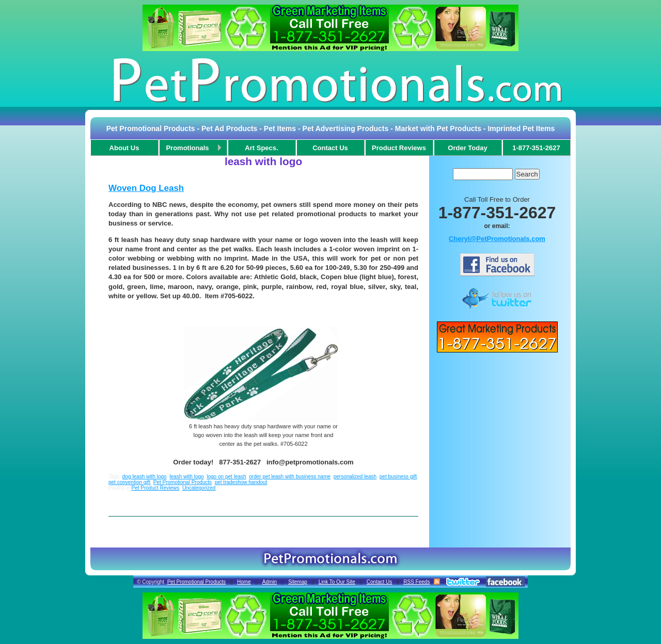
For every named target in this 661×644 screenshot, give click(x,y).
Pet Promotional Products (183, 482)
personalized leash (355, 477)
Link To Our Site (337, 582)
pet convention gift (129, 482)
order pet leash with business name (290, 477)
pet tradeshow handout (241, 482)
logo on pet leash (226, 477)
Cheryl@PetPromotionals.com (497, 239)
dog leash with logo (145, 477)
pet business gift (398, 477)
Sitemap (298, 582)
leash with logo (186, 477)
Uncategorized (199, 488)
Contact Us (379, 582)
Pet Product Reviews (155, 488)
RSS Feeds (416, 582)
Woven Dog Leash (146, 188)
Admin (270, 582)
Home (244, 582)
